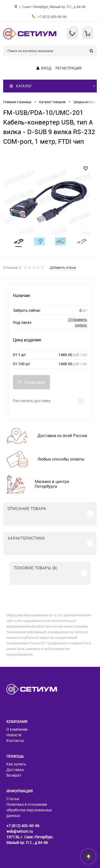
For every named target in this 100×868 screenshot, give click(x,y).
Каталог (21, 86)
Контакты (15, 740)
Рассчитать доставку (32, 401)
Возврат (14, 775)
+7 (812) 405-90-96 (52, 17)
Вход (46, 68)
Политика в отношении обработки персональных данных (29, 810)
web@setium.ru (20, 831)
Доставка (15, 770)
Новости (14, 735)
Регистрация (68, 68)
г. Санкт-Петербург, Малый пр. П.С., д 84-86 (53, 7)
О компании (17, 729)
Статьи (13, 799)
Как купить (16, 764)
